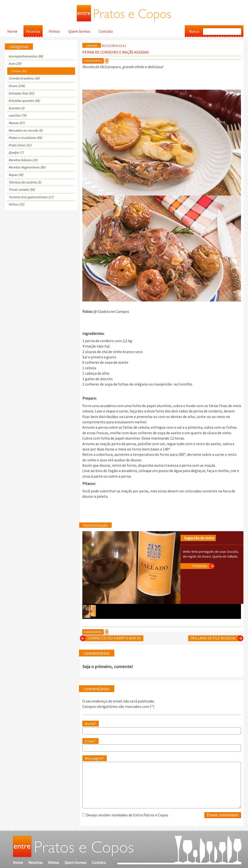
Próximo (203, 566)
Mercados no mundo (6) (26, 130)
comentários (93, 61)
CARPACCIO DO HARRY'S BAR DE (112, 638)
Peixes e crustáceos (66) (25, 138)
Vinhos (54, 31)
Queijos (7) (16, 152)
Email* (90, 741)
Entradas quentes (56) (24, 101)
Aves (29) (15, 63)
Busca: (194, 31)
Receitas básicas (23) (23, 160)
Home (12, 31)
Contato (106, 31)
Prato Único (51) (20, 145)
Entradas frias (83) (21, 93)
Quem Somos (79, 31)
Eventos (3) (16, 108)
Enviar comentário (223, 815)
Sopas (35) (16, 175)
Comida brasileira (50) (24, 78)
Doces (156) (17, 86)
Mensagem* (95, 758)
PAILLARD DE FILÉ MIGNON (216, 638)
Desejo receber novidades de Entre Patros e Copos (127, 815)
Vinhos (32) (16, 204)
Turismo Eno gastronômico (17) (31, 197)
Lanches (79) (17, 115)
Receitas (33, 31)
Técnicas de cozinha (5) (25, 182)
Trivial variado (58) (22, 189)
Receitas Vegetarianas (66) (27, 167)
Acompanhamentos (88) (26, 56)
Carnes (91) (19, 71)
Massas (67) (17, 123)
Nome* (91, 724)
